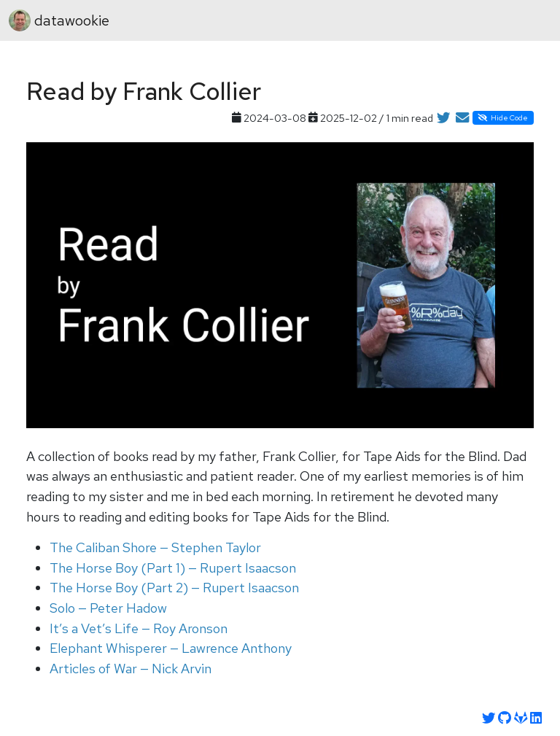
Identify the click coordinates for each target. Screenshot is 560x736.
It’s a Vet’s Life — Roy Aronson (139, 628)
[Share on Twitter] (443, 118)
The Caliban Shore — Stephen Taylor (155, 547)
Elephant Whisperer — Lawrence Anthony (171, 648)
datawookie (59, 20)
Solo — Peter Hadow (108, 608)
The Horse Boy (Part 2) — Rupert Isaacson (174, 588)
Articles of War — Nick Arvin (131, 669)
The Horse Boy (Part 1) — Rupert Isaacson (173, 568)
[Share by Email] (462, 118)
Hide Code (503, 117)
